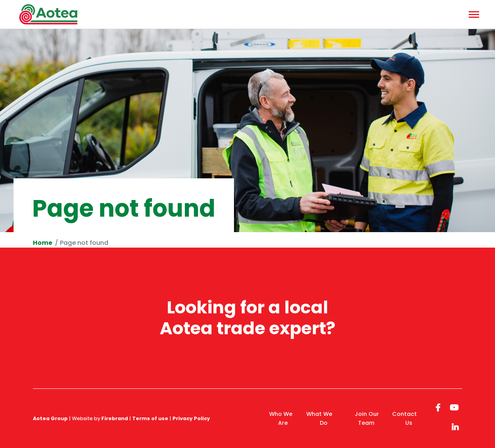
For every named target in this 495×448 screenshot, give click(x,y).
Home (43, 243)
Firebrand (115, 418)
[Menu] (473, 14)
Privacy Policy (191, 418)
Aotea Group (50, 418)
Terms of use (150, 418)
